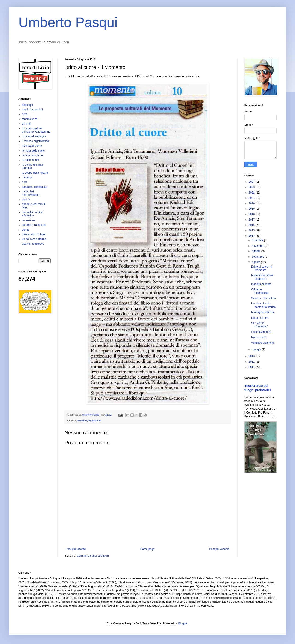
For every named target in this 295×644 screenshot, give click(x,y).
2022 (252, 193)
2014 (252, 236)
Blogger (183, 623)
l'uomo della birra (32, 155)
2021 (252, 198)
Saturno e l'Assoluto (263, 298)
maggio (257, 349)
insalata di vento (32, 146)
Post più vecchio (219, 549)
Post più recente (76, 549)
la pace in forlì (31, 160)
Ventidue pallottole (263, 343)
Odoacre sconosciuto (260, 291)
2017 (252, 220)
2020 (252, 203)
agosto (256, 262)
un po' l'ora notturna (34, 239)
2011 (252, 367)
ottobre (257, 251)
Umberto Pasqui (68, 22)
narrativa (82, 420)
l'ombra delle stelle (33, 151)
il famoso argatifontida (35, 141)
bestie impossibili (32, 110)
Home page (147, 549)
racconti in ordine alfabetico (32, 214)
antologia (28, 105)
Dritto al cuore (260, 318)
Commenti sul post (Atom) (93, 556)
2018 (252, 214)
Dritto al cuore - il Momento (262, 268)
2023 (252, 187)
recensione (95, 420)
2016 (252, 225)
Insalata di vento (261, 284)
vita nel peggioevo (33, 244)
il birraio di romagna (34, 136)
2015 (252, 230)
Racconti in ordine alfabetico (262, 277)
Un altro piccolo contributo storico (263, 305)
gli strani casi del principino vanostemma (36, 130)
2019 (252, 209)
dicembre (258, 240)
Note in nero (259, 337)
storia (25, 230)
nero (25, 182)
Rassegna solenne (263, 312)
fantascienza (30, 119)
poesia (26, 200)
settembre (258, 257)
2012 (252, 362)
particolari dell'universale (31, 193)
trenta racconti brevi (34, 234)
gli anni (26, 124)
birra (25, 114)
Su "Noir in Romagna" (259, 325)
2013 (252, 356)
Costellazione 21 (261, 332)
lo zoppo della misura (35, 173)
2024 (252, 182)
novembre (258, 246)
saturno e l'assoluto (34, 225)
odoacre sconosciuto (35, 187)
